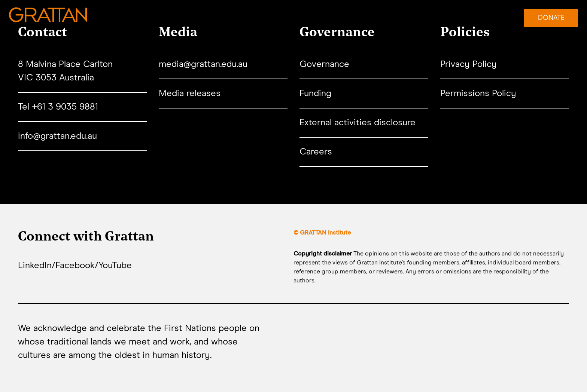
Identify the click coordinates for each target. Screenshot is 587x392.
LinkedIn (35, 266)
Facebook (75, 266)
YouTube (115, 266)
